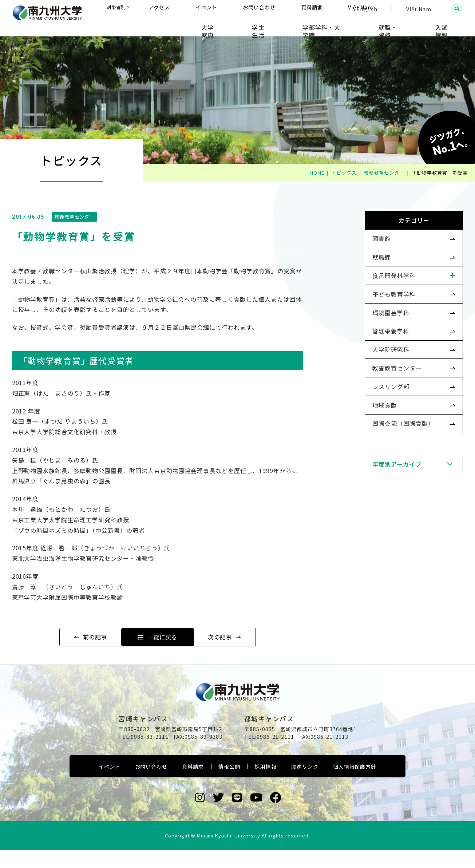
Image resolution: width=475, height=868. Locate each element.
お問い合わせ (151, 785)
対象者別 (189, 9)
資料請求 (193, 785)
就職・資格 (405, 25)
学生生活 (297, 25)
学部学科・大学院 (349, 25)
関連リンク (305, 785)
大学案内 (258, 25)
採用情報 (266, 785)
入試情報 (448, 25)
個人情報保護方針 (355, 785)
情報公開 (229, 785)
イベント (110, 785)
